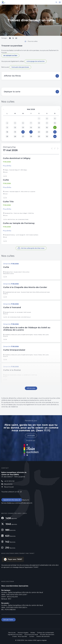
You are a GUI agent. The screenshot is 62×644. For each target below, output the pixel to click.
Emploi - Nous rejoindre (20, 636)
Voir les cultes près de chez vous (33, 248)
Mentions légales (23, 633)
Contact (32, 636)
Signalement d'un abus (11, 500)
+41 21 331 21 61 (9, 481)
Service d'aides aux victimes (11, 503)
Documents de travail (31, 635)
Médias (33, 633)
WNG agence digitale (40, 640)
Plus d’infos (7, 166)
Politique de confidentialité (45, 633)
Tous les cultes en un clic (10, 492)
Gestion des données (43, 636)
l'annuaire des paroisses (20, 67)
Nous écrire (8, 484)
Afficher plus (31, 388)
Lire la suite (31, 436)
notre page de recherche (36, 61)
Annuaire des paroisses (47, 635)
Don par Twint (8, 620)
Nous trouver (9, 487)
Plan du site (12, 633)
